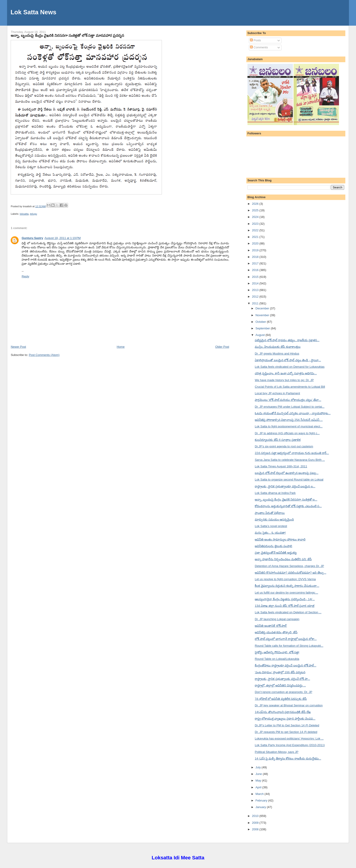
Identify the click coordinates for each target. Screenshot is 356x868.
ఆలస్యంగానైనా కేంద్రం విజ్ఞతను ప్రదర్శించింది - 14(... (285, 599)
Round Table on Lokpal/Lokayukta (277, 659)
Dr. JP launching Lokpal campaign (277, 619)
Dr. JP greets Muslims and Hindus (277, 354)
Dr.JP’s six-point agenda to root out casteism (284, 446)
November (263, 315)
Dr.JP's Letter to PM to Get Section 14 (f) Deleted (287, 725)
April (259, 787)
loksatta (24, 214)
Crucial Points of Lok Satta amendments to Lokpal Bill (290, 387)
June (259, 774)
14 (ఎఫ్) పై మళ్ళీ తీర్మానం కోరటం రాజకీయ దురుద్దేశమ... (288, 758)
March (260, 794)
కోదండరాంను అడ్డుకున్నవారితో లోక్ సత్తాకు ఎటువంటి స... (288, 506)
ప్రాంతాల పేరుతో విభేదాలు (270, 513)
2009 (256, 823)
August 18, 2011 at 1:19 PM (63, 238)
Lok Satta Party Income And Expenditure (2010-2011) (290, 745)
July (258, 767)
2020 (256, 243)
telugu (33, 214)
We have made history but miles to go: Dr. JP (284, 380)
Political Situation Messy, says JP (277, 752)
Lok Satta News (33, 12)
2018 (256, 257)
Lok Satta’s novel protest (271, 526)
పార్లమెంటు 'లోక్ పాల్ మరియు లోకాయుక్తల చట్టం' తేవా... (288, 400)
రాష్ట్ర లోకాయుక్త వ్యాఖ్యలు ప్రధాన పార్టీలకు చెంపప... (285, 719)
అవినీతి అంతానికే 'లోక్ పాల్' (271, 626)
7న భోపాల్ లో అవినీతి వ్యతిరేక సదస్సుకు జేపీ (281, 699)
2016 (256, 270)
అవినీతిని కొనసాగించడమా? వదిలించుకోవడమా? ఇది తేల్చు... (290, 573)
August (260, 335)
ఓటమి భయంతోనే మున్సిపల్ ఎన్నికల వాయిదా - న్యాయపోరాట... (293, 413)
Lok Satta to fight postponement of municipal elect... (289, 426)
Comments (259, 47)
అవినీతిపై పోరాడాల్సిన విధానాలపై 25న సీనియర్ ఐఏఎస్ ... (289, 420)
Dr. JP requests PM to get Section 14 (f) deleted (286, 732)
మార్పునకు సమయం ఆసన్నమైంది (274, 519)
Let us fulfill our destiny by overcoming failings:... (286, 593)
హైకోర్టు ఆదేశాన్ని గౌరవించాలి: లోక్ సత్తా (277, 652)
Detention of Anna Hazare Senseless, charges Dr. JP (289, 566)
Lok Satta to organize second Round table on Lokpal (289, 480)
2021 (256, 237)
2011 (256, 303)
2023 (256, 224)
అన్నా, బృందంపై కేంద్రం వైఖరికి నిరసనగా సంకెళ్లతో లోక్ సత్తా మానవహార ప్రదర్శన (67, 35)
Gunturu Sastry (32, 238)
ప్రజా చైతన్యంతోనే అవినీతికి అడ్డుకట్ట (276, 553)
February (262, 800)
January (261, 807)
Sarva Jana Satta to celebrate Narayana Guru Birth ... (290, 460)
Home (121, 347)
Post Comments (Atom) (44, 355)
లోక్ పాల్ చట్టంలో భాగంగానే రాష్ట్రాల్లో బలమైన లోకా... (286, 639)
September (263, 328)
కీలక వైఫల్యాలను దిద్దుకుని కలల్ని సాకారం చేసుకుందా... (287, 586)
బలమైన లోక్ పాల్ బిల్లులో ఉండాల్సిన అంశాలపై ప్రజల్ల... (287, 473)
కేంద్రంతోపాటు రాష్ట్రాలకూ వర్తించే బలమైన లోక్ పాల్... (286, 665)
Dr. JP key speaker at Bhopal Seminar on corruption (289, 705)
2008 (256, 829)
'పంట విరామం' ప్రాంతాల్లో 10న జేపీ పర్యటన (280, 672)
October (261, 322)
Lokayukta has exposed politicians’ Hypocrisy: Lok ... (289, 739)
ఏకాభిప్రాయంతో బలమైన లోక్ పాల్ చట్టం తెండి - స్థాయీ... (288, 360)
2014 (256, 283)
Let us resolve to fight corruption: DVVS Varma (285, 579)
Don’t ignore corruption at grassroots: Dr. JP (283, 692)
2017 (256, 263)
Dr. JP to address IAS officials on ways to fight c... (287, 433)
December (263, 308)
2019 (256, 250)
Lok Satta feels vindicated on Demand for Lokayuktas (290, 367)
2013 (256, 290)
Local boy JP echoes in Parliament (277, 393)
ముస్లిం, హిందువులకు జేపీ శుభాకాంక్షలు (278, 347)
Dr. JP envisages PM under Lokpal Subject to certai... (290, 407)
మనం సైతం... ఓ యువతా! (270, 533)
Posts (255, 40)
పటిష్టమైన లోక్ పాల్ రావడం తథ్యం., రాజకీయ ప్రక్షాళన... (287, 340)
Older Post (222, 347)
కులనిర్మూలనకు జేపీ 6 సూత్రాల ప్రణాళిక (278, 440)
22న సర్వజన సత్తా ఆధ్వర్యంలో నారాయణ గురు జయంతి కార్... (292, 453)
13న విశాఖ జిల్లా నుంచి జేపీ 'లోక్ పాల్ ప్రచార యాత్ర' (285, 606)
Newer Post (18, 347)
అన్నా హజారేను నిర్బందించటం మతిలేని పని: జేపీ (283, 559)
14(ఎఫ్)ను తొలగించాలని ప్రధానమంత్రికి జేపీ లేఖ (283, 712)
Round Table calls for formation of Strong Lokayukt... (289, 646)
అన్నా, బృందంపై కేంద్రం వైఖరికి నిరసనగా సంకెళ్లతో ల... (286, 499)
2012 (256, 297)
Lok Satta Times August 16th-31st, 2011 (281, 466)
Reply (25, 276)
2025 (256, 210)
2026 (256, 204)
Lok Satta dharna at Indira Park (275, 493)
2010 (256, 816)
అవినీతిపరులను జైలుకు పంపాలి (273, 546)
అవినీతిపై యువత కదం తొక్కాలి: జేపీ (276, 632)
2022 (256, 230)
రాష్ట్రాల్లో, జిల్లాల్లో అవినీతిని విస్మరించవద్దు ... (280, 685)
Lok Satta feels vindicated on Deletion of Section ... (288, 612)
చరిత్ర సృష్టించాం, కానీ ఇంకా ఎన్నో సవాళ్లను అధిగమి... (286, 373)
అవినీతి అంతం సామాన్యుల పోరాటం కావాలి (280, 539)
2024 (256, 217)
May (259, 780)
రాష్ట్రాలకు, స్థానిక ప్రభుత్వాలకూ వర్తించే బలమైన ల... (285, 486)
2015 (256, 277)
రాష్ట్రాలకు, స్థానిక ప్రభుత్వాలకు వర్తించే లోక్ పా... (282, 679)
